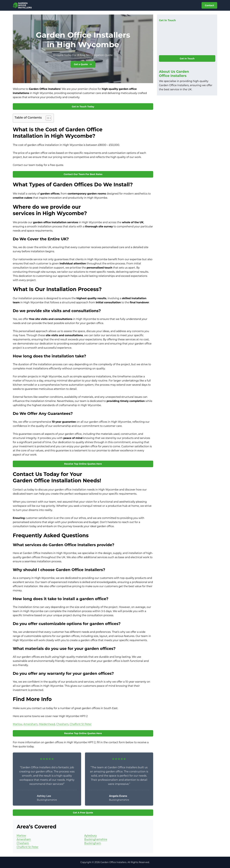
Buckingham (93, 843)
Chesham (62, 724)
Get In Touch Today (83, 107)
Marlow (17, 724)
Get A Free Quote (83, 813)
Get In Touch (187, 59)
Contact (209, 5)
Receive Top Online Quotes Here (83, 464)
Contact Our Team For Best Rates (83, 174)
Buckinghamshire (96, 839)
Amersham (31, 724)
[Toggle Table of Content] (47, 118)
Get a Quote (83, 64)
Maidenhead (47, 724)
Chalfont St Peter (80, 724)
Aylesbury (91, 836)
